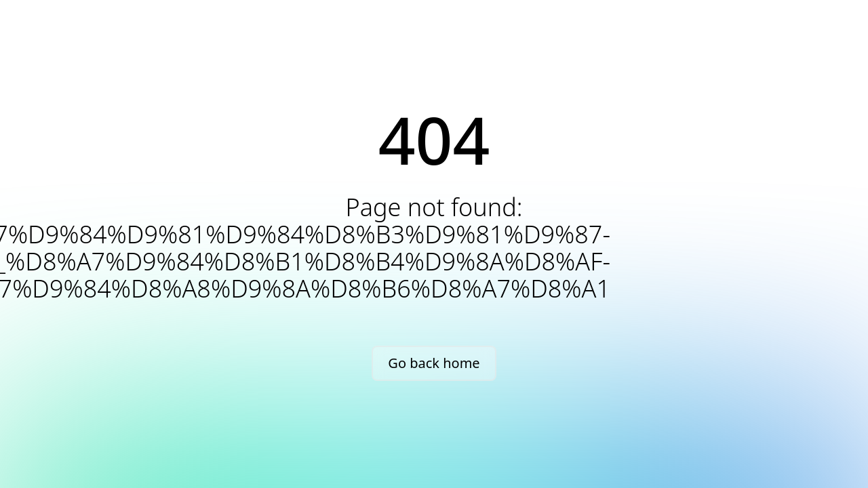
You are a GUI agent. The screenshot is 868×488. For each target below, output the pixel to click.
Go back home (434, 363)
